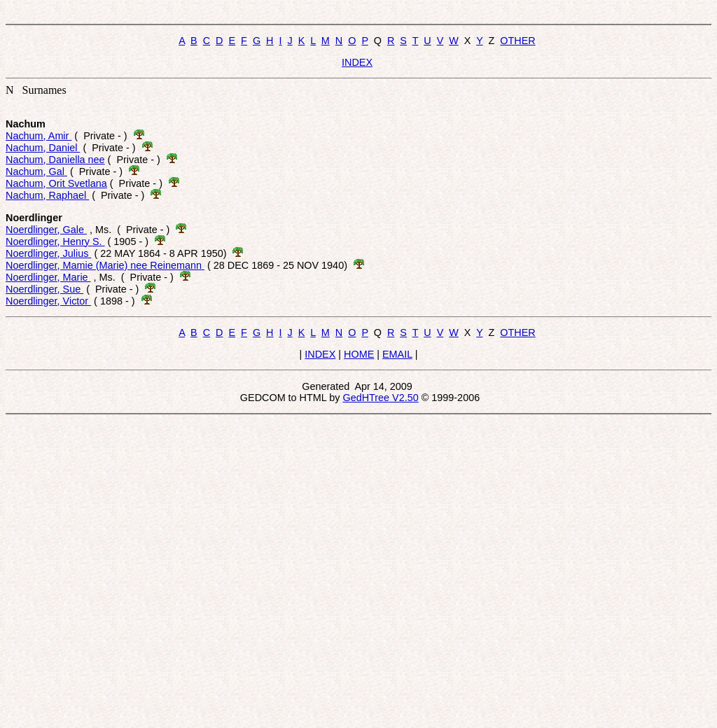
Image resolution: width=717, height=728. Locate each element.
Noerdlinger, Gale (46, 230)
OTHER (517, 41)
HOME (359, 354)
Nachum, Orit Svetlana (56, 183)
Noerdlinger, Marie (48, 277)
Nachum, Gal (36, 171)
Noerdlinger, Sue (44, 289)
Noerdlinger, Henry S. (55, 241)
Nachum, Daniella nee (55, 160)
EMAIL (397, 354)
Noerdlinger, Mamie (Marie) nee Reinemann (105, 265)
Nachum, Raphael (47, 195)
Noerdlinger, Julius (48, 253)
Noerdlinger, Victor (48, 301)
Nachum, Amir (39, 136)
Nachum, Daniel (43, 148)
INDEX (357, 62)
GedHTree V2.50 (380, 398)
